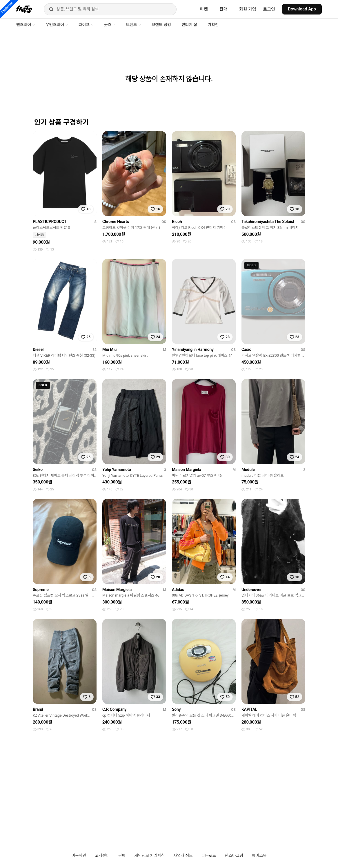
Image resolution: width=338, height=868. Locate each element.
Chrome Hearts (116, 222)
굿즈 (110, 25)
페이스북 (259, 856)
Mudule (248, 470)
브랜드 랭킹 (161, 25)
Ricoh (177, 222)
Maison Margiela (187, 470)
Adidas (178, 590)
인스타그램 (234, 856)
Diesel (38, 349)
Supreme (41, 590)
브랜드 (133, 25)
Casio (246, 349)
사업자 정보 (183, 856)
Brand (38, 709)
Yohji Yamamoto (117, 470)
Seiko (38, 470)
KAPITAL (249, 709)
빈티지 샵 (189, 25)
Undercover (252, 590)
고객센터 (102, 856)
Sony (176, 709)
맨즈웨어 (26, 25)
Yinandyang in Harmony (193, 349)
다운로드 (209, 856)
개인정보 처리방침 (149, 856)
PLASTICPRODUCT (50, 222)
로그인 (269, 9)
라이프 (86, 25)
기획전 (213, 25)
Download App (302, 9)
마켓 (204, 9)
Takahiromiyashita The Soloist (268, 222)
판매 (223, 9)
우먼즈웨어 (57, 25)
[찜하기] (86, 209)
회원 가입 (248, 9)
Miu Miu (109, 349)
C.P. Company (114, 709)
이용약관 (79, 856)
